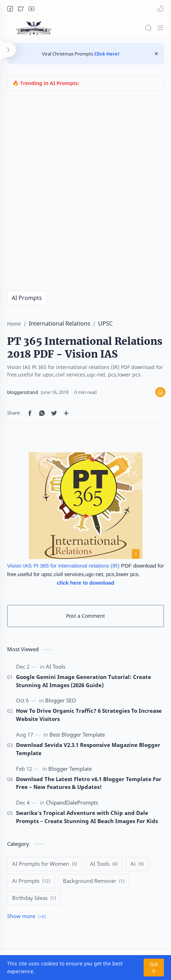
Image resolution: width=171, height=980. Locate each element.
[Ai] (137, 864)
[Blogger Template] (70, 769)
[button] (10, 9)
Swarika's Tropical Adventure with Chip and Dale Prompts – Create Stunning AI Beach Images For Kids (87, 817)
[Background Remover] (94, 881)
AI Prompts (27, 298)
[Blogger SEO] (61, 701)
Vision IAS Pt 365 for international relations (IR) (63, 566)
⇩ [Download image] (136, 554)
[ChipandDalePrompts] (72, 803)
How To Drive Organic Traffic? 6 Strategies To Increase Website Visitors (89, 715)
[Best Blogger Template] (77, 735)
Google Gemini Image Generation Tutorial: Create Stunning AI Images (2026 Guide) (84, 681)
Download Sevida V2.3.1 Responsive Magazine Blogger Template (88, 749)
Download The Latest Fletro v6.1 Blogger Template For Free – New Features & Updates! (89, 783)
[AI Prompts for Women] (45, 864)
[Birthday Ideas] (34, 898)
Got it (154, 968)
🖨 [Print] (160, 392)
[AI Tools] (56, 666)
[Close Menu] (156, 54)
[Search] (148, 28)
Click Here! (106, 54)
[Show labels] (28, 916)
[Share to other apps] (66, 413)
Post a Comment (85, 616)
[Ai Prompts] (31, 881)
